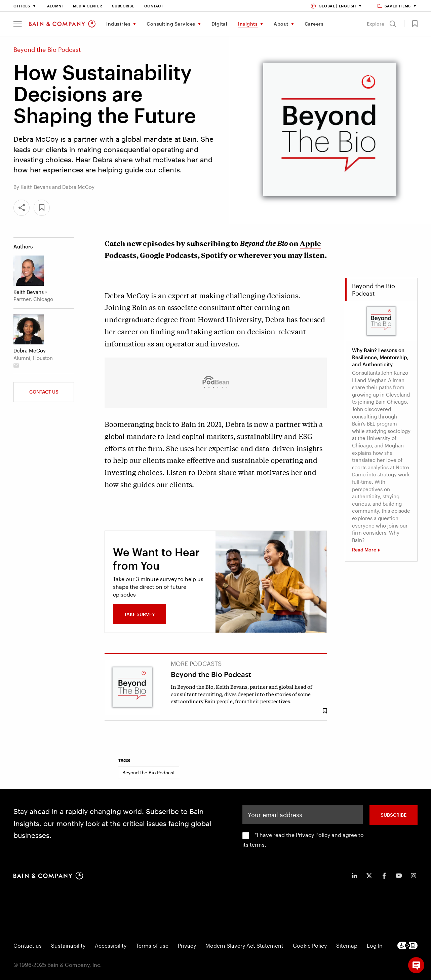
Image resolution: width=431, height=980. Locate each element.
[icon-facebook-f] (384, 876)
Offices (22, 6)
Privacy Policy (313, 835)
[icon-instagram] (414, 876)
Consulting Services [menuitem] (171, 24)
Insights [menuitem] (248, 24)
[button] (18, 24)
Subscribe (123, 6)
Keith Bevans (29, 292)
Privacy (187, 945)
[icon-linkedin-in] (354, 876)
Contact (154, 6)
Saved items (395, 6)
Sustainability (68, 945)
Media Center (88, 6)
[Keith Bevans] (29, 271)
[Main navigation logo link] (62, 24)
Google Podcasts (169, 255)
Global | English (334, 6)
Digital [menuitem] (220, 24)
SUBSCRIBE (394, 815)
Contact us (44, 392)
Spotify (214, 255)
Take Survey (140, 614)
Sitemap (347, 945)
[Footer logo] (407, 945)
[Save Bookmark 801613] (325, 711)
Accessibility (111, 945)
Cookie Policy (310, 945)
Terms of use (152, 945)
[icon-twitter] (369, 876)
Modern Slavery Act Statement (244, 945)
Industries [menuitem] (118, 24)
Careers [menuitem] (314, 24)
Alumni (55, 6)
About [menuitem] (281, 24)
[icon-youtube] (399, 876)
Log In (375, 945)
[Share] (22, 208)
